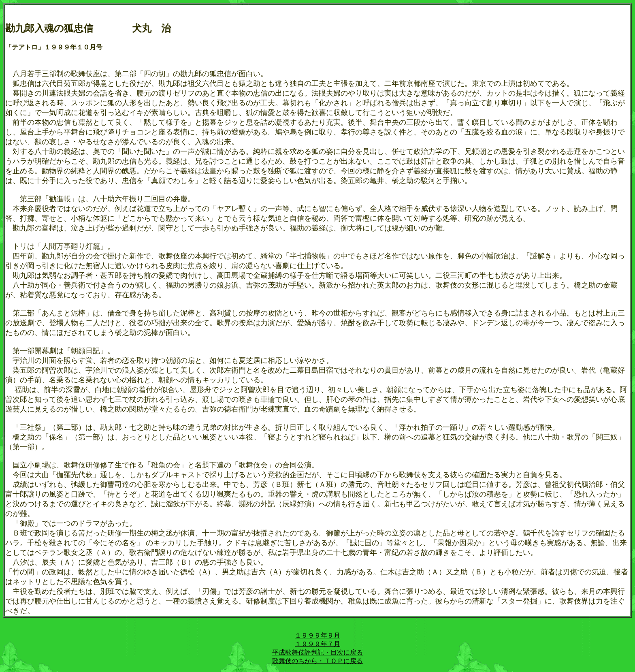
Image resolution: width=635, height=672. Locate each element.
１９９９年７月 (317, 644)
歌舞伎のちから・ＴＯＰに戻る (317, 661)
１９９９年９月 (317, 635)
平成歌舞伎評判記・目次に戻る (317, 652)
